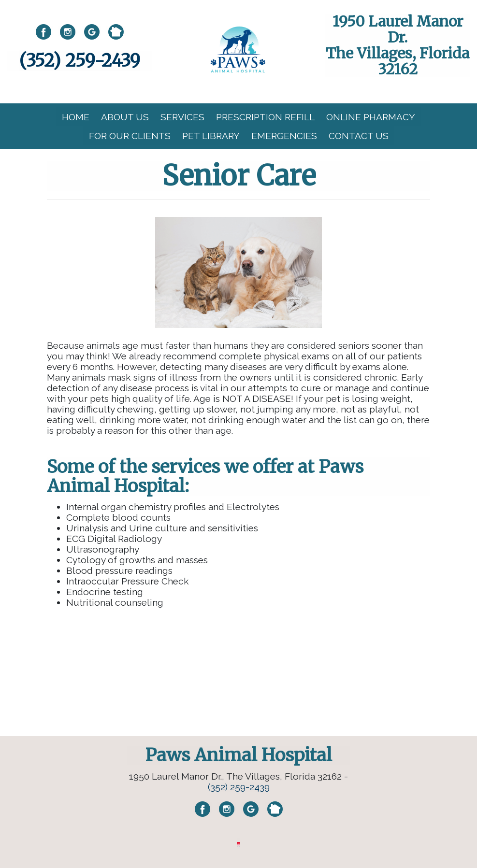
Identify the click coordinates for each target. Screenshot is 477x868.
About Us (125, 117)
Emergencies (284, 136)
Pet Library (211, 136)
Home (76, 117)
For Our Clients (130, 136)
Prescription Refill (265, 117)
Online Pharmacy (371, 117)
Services (182, 117)
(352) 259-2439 (80, 61)
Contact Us (359, 136)
